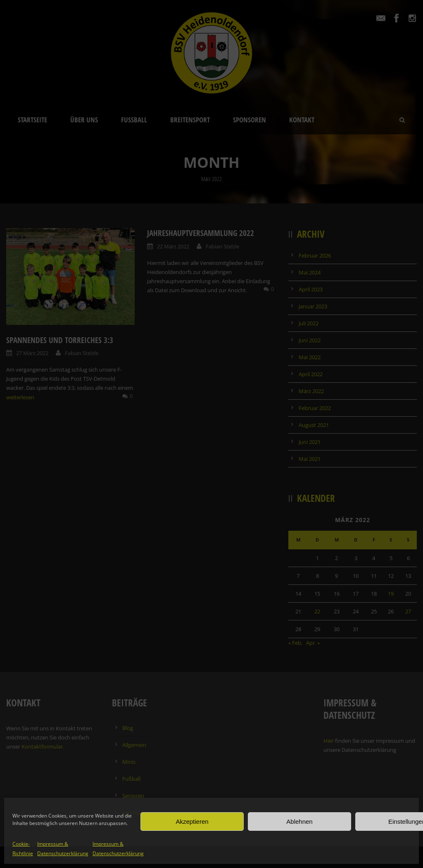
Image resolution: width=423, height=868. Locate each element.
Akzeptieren (192, 821)
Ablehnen (299, 821)
